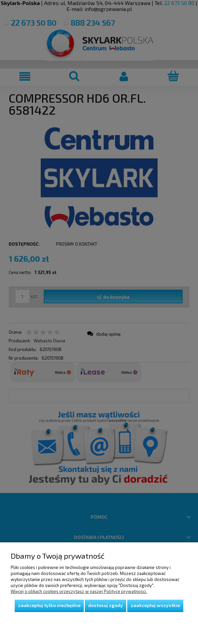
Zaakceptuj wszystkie (155, 605)
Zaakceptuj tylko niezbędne (49, 605)
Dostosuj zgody (106, 605)
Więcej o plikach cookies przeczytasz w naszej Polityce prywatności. (79, 591)
